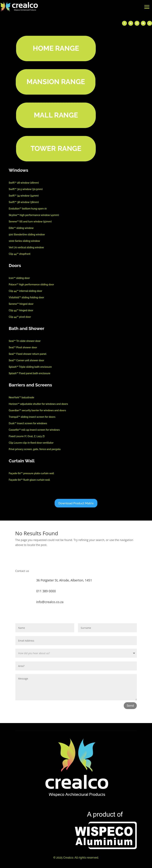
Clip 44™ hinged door (21, 310)
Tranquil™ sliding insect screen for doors (32, 417)
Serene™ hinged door (21, 304)
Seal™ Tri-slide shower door (25, 341)
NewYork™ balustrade (21, 397)
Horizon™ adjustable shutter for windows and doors (38, 404)
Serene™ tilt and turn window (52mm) (30, 222)
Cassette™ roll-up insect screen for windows (34, 430)
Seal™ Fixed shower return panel (28, 354)
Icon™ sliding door (19, 278)
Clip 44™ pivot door (20, 317)
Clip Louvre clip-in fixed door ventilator (31, 443)
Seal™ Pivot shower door (23, 347)
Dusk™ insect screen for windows (28, 423)
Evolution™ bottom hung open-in (28, 209)
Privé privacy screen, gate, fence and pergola (35, 449)
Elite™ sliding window (21, 228)
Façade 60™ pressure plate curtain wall (31, 473)
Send (130, 706)
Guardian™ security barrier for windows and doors (37, 410)
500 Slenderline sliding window (27, 234)
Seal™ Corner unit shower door (26, 360)
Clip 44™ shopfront (20, 254)
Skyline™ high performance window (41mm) (34, 215)
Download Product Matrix (76, 503)
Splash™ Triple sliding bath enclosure (30, 367)
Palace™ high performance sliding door (31, 284)
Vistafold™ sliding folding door (26, 297)
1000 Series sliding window (24, 241)
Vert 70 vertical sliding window (26, 247)
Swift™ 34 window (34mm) (24, 196)
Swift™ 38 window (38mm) (24, 202)
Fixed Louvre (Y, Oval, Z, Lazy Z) (27, 436)
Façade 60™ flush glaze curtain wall (29, 480)
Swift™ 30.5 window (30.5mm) (26, 189)
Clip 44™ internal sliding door (25, 291)
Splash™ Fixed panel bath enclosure (29, 373)
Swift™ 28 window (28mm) (24, 183)
